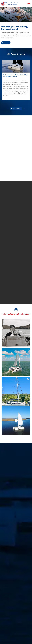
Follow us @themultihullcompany (16, 314)
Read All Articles (16, 109)
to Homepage (6, 43)
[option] (16, 80)
